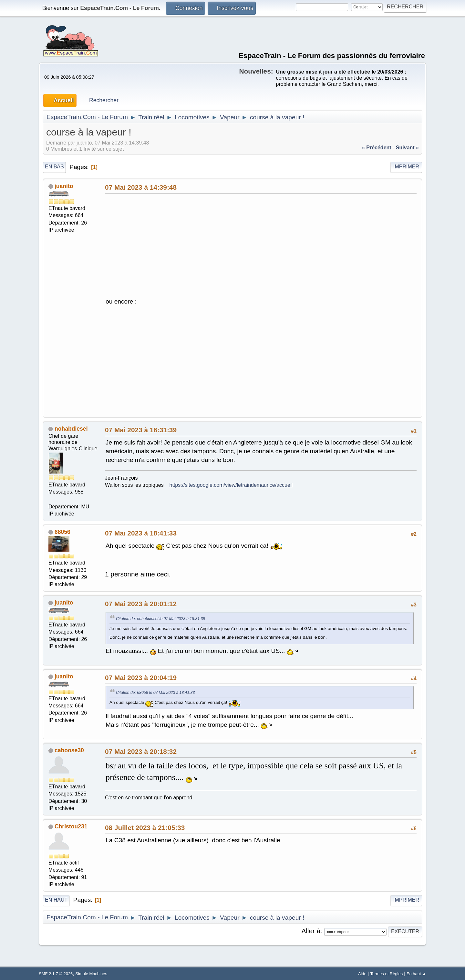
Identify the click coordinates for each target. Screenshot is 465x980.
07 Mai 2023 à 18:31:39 (141, 430)
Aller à (311, 931)
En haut (56, 900)
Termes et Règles (386, 974)
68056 (62, 532)
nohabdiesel (71, 429)
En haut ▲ (416, 974)
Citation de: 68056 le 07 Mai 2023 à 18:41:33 (155, 693)
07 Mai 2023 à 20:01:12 (141, 604)
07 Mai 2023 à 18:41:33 (141, 533)
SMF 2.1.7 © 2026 (56, 974)
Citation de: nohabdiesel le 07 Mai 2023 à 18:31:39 (160, 619)
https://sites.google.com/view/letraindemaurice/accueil (231, 485)
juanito (64, 186)
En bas (54, 167)
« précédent (377, 148)
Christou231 (71, 826)
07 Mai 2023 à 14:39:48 (141, 187)
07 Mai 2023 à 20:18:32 (141, 751)
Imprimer (406, 167)
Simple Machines (91, 974)
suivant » (407, 148)
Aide (362, 974)
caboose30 (69, 750)
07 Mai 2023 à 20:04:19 (141, 678)
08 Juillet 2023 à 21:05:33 (145, 828)
